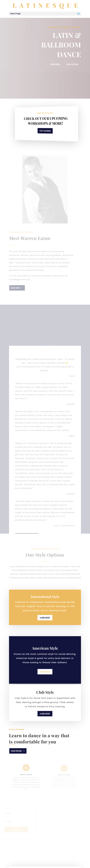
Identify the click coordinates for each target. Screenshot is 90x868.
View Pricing (16, 751)
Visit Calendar (45, 131)
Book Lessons (73, 64)
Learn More (55, 64)
